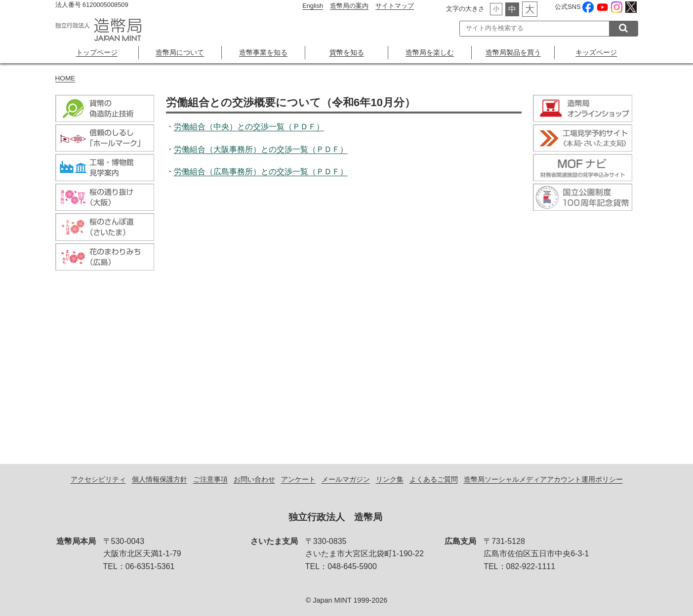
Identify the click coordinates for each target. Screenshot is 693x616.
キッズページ (596, 52)
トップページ (97, 52)
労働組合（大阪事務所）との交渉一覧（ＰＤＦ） (261, 149)
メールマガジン (346, 479)
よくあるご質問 (434, 479)
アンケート (298, 479)
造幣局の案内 (349, 6)
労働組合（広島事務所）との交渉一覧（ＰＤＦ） (261, 172)
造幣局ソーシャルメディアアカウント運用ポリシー (543, 479)
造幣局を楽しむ (430, 52)
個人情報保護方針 (160, 479)
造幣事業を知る (263, 52)
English (313, 6)
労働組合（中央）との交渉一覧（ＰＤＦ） (249, 127)
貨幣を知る (347, 52)
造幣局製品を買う (513, 52)
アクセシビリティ (98, 479)
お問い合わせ (254, 479)
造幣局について (180, 52)
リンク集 (390, 479)
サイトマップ (395, 6)
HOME (65, 78)
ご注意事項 (210, 479)
